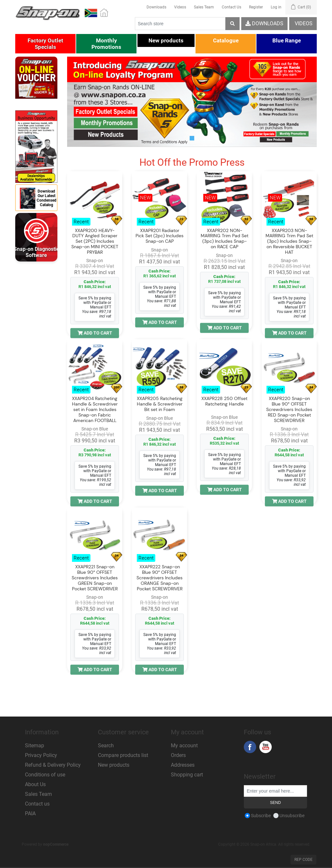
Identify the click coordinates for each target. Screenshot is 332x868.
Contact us (37, 804)
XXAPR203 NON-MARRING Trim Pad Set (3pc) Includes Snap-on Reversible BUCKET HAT (289, 241)
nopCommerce (56, 844)
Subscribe (261, 816)
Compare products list (123, 755)
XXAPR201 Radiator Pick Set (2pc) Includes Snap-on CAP (160, 236)
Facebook (250, 747)
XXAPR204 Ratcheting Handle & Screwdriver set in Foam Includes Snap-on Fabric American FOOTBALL (95, 410)
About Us (35, 784)
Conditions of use (45, 775)
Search (106, 746)
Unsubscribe (292, 816)
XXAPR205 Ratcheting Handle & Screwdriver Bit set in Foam (160, 404)
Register (256, 7)
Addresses (183, 765)
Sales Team (204, 7)
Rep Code (303, 860)
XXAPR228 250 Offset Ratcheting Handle (224, 402)
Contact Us (231, 7)
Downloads (156, 7)
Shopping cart (187, 775)
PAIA (30, 813)
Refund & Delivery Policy (53, 765)
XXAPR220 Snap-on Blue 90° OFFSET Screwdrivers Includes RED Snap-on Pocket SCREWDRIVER (289, 410)
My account (184, 746)
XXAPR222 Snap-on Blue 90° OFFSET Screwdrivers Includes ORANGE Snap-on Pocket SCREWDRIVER (160, 578)
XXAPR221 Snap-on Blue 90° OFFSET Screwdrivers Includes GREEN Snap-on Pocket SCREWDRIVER (95, 578)
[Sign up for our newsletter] (275, 791)
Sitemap (35, 746)
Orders (178, 755)
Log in (276, 7)
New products (114, 765)
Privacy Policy (41, 755)
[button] (45, 44)
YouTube (266, 747)
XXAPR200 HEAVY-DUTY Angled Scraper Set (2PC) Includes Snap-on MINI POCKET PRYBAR (95, 241)
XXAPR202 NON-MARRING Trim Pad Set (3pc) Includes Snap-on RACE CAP (225, 239)
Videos (180, 7)
